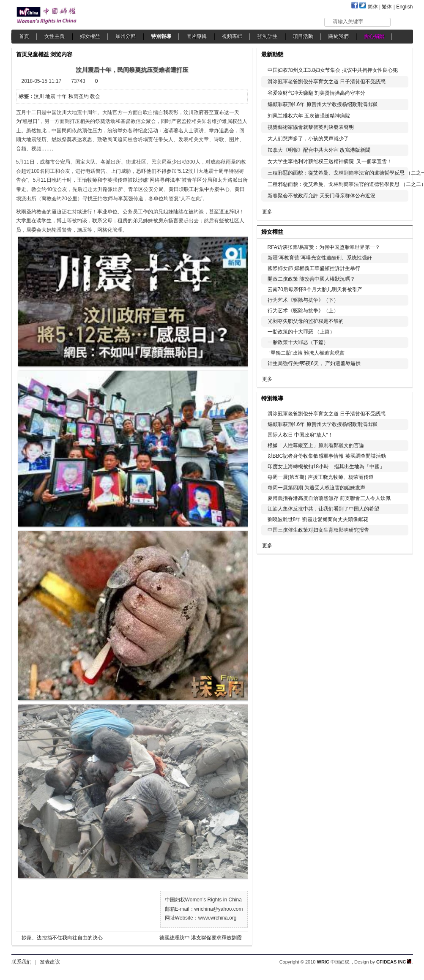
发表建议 (50, 962)
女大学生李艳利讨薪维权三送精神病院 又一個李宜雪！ (330, 161)
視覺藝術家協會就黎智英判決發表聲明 (311, 127)
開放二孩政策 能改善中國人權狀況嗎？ (311, 279)
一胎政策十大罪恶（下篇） (298, 342)
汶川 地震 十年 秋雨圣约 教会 (67, 96)
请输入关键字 (348, 22)
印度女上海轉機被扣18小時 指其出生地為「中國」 (326, 467)
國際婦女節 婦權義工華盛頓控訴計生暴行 (314, 268)
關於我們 (339, 36)
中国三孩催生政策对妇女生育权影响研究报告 (318, 530)
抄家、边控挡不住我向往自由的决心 (62, 938)
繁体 (387, 7)
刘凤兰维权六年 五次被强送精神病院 (309, 116)
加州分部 (126, 36)
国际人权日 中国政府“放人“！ (300, 435)
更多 (267, 212)
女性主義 (55, 36)
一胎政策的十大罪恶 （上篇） (301, 332)
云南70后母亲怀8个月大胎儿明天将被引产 (315, 289)
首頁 (24, 36)
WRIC (323, 962)
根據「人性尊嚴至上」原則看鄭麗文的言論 (316, 445)
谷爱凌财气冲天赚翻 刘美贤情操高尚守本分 (316, 93)
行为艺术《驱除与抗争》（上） (303, 311)
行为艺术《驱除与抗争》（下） (303, 300)
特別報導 (161, 36)
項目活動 (303, 36)
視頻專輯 (232, 36)
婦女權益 (90, 36)
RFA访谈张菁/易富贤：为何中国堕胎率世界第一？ (324, 247)
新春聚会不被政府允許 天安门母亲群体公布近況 (321, 196)
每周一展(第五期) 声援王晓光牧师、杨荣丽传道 (321, 477)
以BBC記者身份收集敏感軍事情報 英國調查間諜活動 (327, 456)
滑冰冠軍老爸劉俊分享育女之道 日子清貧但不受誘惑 (327, 82)
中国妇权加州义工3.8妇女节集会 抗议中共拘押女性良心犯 (333, 70)
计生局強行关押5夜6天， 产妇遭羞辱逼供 (314, 363)
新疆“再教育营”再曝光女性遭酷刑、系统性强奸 (320, 258)
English (404, 7)
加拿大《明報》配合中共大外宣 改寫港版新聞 (319, 150)
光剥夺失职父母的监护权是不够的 (306, 321)
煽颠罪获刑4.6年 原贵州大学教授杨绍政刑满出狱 (323, 104)
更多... (401, 231)
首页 (22, 54)
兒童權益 (38, 54)
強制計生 (268, 36)
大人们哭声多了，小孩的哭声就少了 (308, 139)
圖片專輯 (197, 36)
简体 (373, 7)
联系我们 (22, 962)
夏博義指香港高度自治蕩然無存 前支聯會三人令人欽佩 (329, 498)
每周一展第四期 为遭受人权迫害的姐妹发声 (316, 488)
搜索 (402, 22)
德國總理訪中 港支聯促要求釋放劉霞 (201, 938)
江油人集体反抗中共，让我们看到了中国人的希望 (323, 509)
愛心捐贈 (374, 36)
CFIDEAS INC (394, 962)
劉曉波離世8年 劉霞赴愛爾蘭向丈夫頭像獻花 (318, 519)
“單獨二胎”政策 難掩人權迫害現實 (306, 353)
